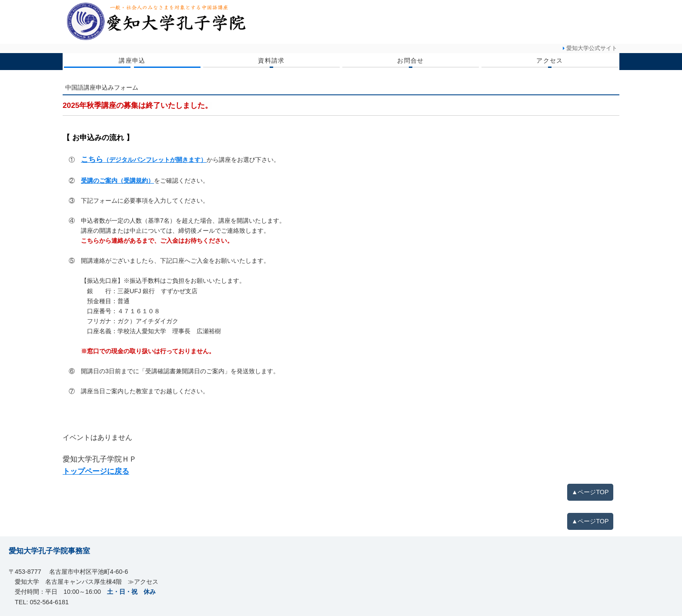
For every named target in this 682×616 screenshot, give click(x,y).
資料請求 (271, 60)
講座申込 (132, 60)
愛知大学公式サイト (592, 48)
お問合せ (411, 60)
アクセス (550, 60)
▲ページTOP (590, 492)
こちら (144, 159)
